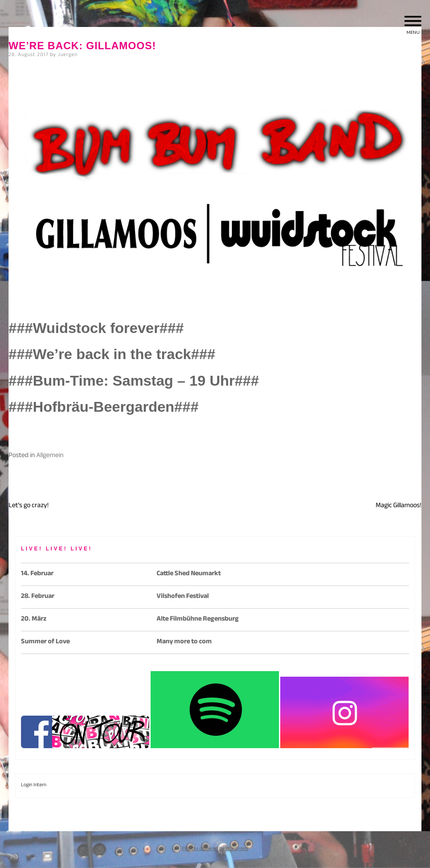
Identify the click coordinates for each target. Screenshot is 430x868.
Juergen (68, 55)
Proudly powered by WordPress (215, 849)
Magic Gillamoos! (399, 506)
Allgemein (50, 456)
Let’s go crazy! (29, 506)
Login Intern (34, 785)
